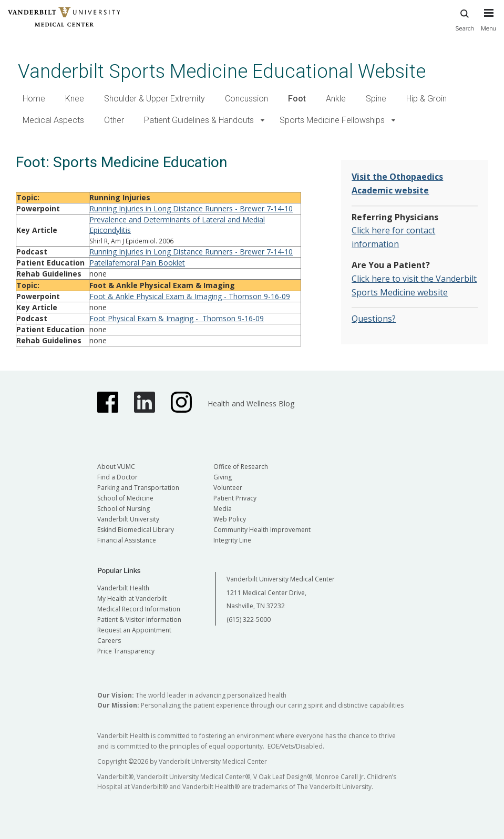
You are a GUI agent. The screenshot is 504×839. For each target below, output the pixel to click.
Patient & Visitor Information (139, 620)
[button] (263, 121)
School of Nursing (124, 509)
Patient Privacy (235, 498)
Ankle (336, 99)
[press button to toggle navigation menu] (488, 25)
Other (114, 120)
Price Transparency (126, 651)
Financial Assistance (127, 540)
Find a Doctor (117, 477)
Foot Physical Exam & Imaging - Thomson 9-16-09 (177, 318)
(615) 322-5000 (249, 620)
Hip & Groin (426, 99)
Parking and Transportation (138, 488)
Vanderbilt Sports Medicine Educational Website (222, 71)
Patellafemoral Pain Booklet (137, 263)
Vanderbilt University (128, 519)
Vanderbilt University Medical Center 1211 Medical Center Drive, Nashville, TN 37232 (281, 592)
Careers (109, 641)
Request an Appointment (134, 630)
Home (34, 99)
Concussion (246, 99)
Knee (75, 99)
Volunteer (228, 488)
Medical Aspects (53, 120)
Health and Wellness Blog (251, 403)
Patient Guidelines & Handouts (199, 120)
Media (223, 509)
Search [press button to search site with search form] (465, 19)
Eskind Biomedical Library (136, 530)
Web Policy (230, 519)
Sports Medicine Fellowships (332, 120)
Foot (297, 99)
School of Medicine (125, 498)
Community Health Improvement (262, 530)
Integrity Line (232, 540)
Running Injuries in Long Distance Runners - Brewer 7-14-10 (191, 208)
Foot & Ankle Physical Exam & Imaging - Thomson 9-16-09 (190, 296)
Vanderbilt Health (123, 588)
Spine (376, 99)
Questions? (374, 319)
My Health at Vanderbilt (132, 598)
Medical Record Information (139, 609)
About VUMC (116, 467)
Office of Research (241, 467)
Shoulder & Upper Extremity (155, 99)
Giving (223, 477)
